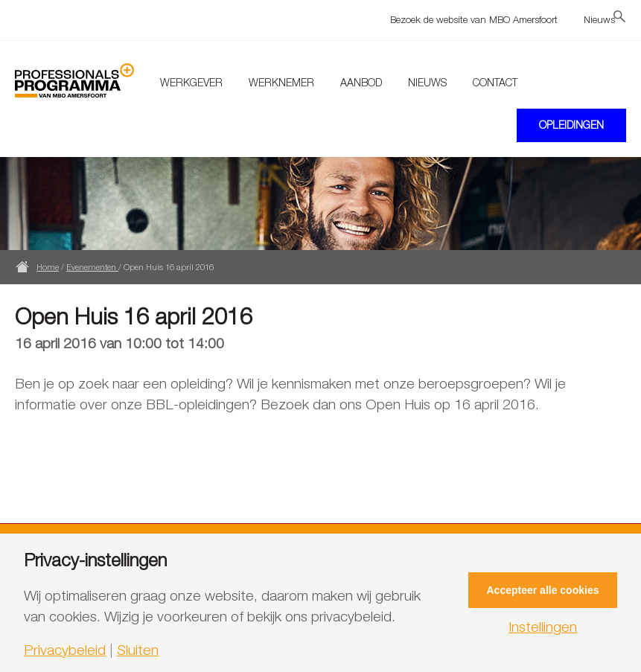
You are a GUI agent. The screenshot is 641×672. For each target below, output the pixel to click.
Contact (495, 82)
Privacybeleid (65, 650)
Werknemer (281, 82)
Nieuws (599, 19)
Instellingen (543, 627)
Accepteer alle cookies (543, 590)
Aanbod (361, 82)
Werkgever (191, 82)
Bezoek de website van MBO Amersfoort (474, 19)
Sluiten (138, 650)
